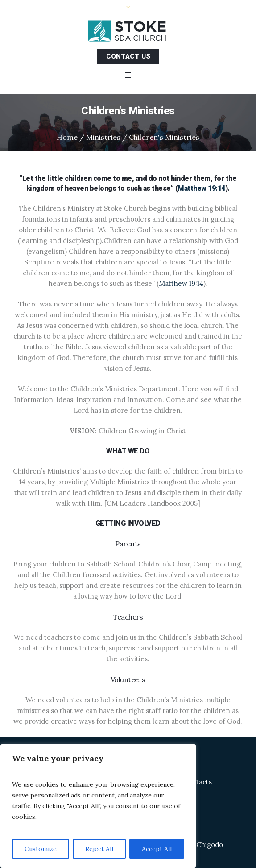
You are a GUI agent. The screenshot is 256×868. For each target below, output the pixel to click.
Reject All (99, 849)
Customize (41, 849)
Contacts (197, 782)
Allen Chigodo (201, 845)
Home (67, 137)
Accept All (157, 849)
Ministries (103, 137)
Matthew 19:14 (201, 188)
